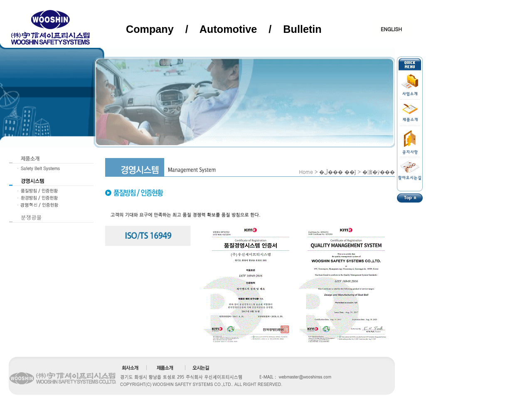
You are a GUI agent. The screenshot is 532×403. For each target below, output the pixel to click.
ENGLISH (391, 29)
